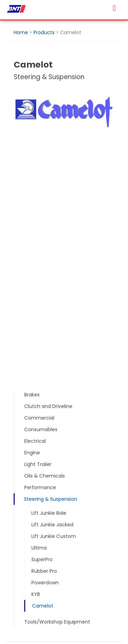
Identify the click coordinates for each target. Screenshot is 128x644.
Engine (32, 453)
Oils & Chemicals (45, 476)
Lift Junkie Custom (54, 536)
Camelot (43, 606)
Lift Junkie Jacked (52, 525)
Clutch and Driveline (48, 406)
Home (21, 32)
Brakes (32, 395)
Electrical (35, 441)
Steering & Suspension (51, 499)
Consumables (41, 429)
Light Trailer (38, 464)
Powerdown (45, 583)
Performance (40, 487)
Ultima (39, 548)
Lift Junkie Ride (49, 513)
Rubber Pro (44, 571)
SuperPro (42, 559)
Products (44, 32)
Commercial (39, 418)
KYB (36, 594)
